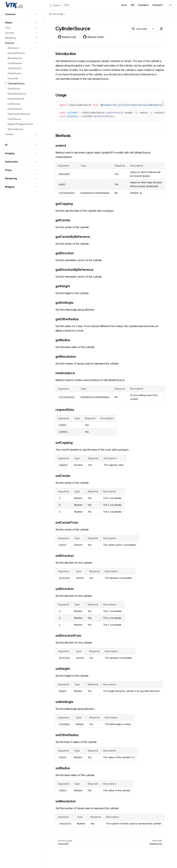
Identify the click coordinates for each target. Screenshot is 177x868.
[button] (22, 14)
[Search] (60, 5)
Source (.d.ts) (93, 37)
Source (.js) (67, 37)
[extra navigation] (170, 5)
